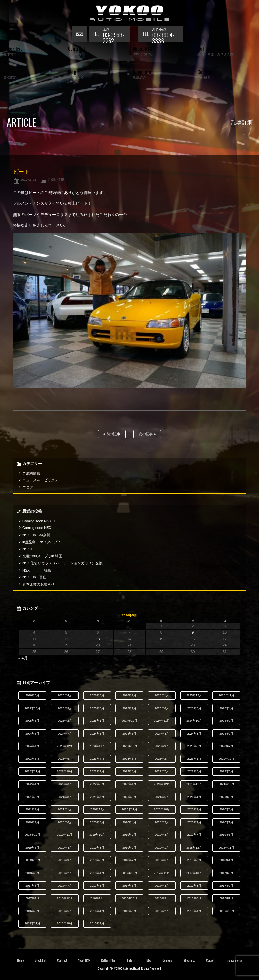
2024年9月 (226, 721)
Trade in (131, 960)
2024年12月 (129, 721)
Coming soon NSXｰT (39, 521)
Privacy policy (234, 960)
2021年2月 (32, 809)
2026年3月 (97, 695)
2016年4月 (97, 911)
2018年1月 (97, 873)
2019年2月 (129, 848)
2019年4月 (65, 848)
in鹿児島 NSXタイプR (41, 542)
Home (20, 960)
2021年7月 (97, 797)
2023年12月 (65, 746)
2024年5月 (129, 734)
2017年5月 (129, 886)
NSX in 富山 (35, 577)
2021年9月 (32, 797)
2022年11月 (32, 771)
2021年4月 (194, 797)
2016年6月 (32, 911)
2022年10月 (65, 771)
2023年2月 (162, 759)
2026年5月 (32, 695)
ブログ (28, 487)
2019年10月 (97, 835)
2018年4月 (226, 860)
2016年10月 (129, 898)
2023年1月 (194, 759)
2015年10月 (65, 923)
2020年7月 (32, 822)
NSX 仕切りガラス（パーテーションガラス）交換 (62, 563)
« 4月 (23, 658)
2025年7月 (129, 708)
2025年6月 (162, 708)
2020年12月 (97, 809)
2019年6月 (226, 835)
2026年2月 (129, 695)
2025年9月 (65, 708)
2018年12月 (194, 848)
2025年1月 (97, 721)
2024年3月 (194, 734)
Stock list (40, 960)
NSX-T (28, 549)
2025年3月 (32, 721)
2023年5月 (65, 759)
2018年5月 (194, 860)
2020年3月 (162, 822)
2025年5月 (194, 708)
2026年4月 (65, 695)
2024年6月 (97, 734)
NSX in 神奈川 (36, 535)
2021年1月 (65, 809)
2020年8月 (226, 809)
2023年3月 (129, 759)
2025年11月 (227, 695)
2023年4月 (97, 759)
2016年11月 (97, 898)
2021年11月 (194, 784)
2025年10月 (32, 708)
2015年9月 (97, 923)
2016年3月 (129, 911)
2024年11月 (162, 721)
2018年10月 (32, 860)
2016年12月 (65, 898)
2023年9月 (162, 746)
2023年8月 (194, 746)
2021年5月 (162, 797)
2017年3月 (194, 886)
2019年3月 (97, 848)
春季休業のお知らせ (39, 584)
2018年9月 (65, 860)
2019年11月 (65, 835)
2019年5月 (32, 848)
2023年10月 (129, 746)
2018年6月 (162, 860)
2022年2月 (97, 784)
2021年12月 (162, 784)
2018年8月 (97, 860)
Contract (62, 960)
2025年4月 (226, 708)
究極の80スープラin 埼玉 (42, 556)
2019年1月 (162, 848)
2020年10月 (162, 809)
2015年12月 (227, 911)
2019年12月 (32, 835)
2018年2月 (65, 873)
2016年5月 (65, 911)
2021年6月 (129, 797)
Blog (149, 960)
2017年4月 (162, 886)
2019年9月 (129, 835)
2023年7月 (226, 746)
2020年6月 (65, 822)
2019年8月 (162, 835)
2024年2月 (226, 734)
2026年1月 (162, 695)
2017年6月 (97, 886)
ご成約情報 (56, 180)
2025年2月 (65, 721)
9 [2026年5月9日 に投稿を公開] (193, 632)
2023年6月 (32, 759)
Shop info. (189, 960)
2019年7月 (194, 835)
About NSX (84, 960)
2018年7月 (129, 860)
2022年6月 (194, 771)
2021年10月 (227, 784)
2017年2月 (226, 886)
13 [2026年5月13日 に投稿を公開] (98, 639)
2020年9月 (194, 809)
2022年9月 (97, 771)
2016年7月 (226, 898)
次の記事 (147, 434)
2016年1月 (194, 911)
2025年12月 (194, 695)
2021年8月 (65, 797)
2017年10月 (194, 873)
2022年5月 (226, 771)
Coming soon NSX (37, 528)
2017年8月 (32, 886)
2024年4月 (162, 734)
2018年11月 (227, 848)
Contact (210, 960)
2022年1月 (129, 784)
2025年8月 (97, 708)
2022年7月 (162, 771)
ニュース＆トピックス (40, 480)
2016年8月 (194, 898)
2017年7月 (65, 886)
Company (167, 960)
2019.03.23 (28, 180)
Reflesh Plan (108, 960)
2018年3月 (32, 873)
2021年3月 (226, 797)
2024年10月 (194, 721)
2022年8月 (129, 771)
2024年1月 (32, 746)
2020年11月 (129, 809)
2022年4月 (32, 784)
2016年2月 (162, 911)
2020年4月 (129, 822)
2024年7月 (65, 734)
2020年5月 (97, 822)
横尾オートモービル (129, 13)
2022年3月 (65, 784)
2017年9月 (226, 873)
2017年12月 (129, 873)
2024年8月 (32, 734)
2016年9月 (162, 898)
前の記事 (112, 434)
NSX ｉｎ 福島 (37, 570)
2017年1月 (32, 898)
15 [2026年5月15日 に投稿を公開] (161, 639)
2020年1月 (226, 822)
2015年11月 (32, 923)
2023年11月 (97, 746)
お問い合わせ (80, 35)
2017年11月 (162, 873)
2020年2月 (194, 822)
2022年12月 (227, 759)
